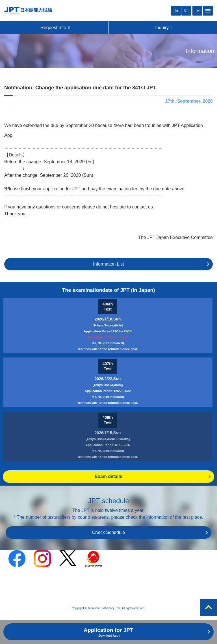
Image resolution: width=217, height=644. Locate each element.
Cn (186, 10)
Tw (197, 10)
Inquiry (164, 28)
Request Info (56, 28)
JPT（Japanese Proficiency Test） (28, 11)
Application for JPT (108, 632)
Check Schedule (109, 532)
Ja (176, 11)
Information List (108, 264)
